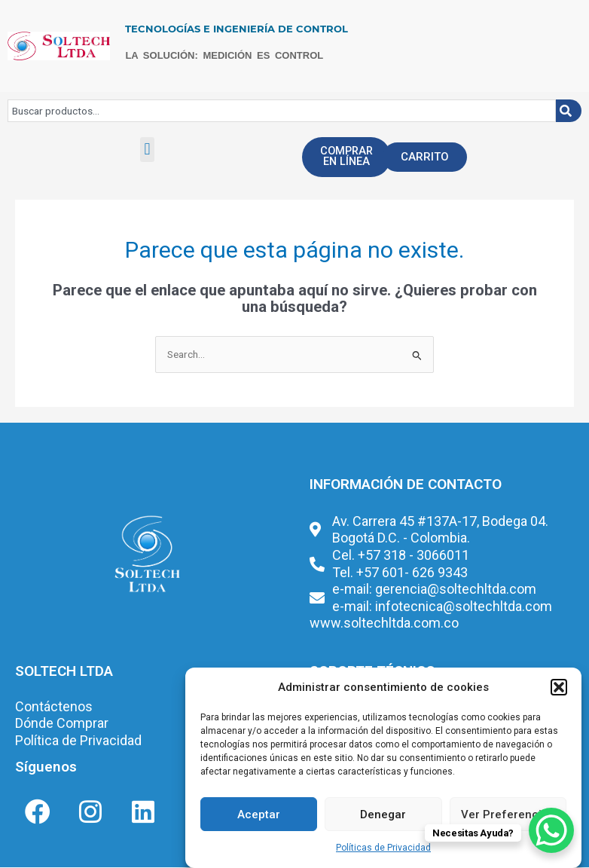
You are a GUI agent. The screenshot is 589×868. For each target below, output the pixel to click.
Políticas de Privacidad (383, 848)
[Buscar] (569, 111)
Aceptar (259, 815)
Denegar (383, 815)
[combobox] (282, 111)
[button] (559, 687)
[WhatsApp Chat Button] (551, 830)
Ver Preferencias (508, 815)
